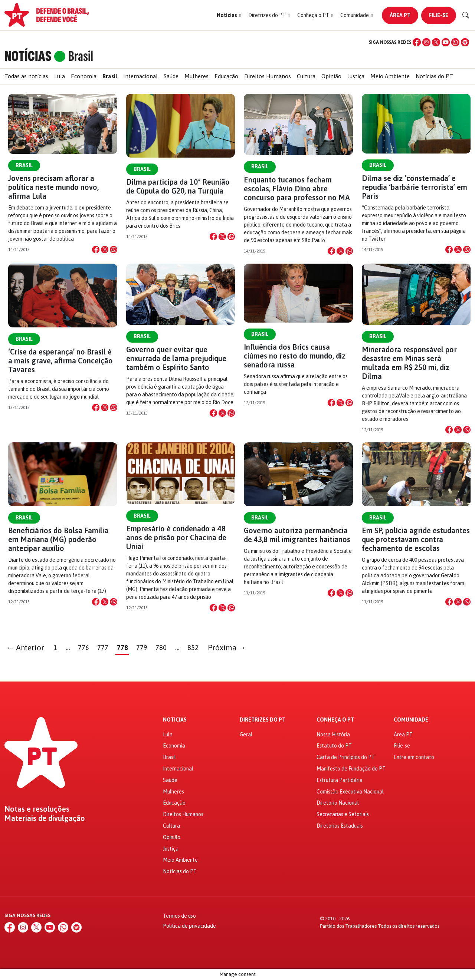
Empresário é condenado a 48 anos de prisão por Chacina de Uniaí (176, 537)
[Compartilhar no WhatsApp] (114, 250)
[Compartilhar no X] (105, 250)
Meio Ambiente (390, 76)
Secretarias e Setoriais (343, 814)
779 (142, 648)
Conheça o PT (335, 720)
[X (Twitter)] (436, 42)
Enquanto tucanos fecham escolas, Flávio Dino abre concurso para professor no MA (297, 189)
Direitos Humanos (268, 76)
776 (83, 648)
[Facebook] (417, 42)
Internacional (140, 76)
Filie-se (439, 15)
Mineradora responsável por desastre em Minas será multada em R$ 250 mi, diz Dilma (409, 363)
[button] (229, 15)
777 (103, 648)
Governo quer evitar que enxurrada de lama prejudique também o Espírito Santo (176, 358)
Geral (246, 735)
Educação (226, 76)
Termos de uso (179, 916)
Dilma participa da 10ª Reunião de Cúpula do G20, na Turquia (178, 186)
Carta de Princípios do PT (346, 757)
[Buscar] (466, 15)
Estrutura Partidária (340, 780)
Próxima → (227, 648)
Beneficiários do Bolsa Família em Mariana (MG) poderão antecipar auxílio (58, 539)
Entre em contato (414, 757)
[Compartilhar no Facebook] (96, 250)
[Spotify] (465, 42)
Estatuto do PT (334, 746)
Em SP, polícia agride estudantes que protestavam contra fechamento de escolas (416, 539)
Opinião (331, 76)
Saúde (171, 76)
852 (193, 648)
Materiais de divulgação (45, 818)
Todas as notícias (26, 76)
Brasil (110, 76)
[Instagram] (426, 42)
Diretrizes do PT (263, 720)
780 (161, 648)
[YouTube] (446, 42)
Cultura (306, 76)
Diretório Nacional (338, 803)
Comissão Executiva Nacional (350, 792)
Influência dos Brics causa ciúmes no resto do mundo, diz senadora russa (295, 356)
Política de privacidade (189, 926)
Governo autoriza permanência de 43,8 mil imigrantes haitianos (297, 535)
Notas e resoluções (37, 809)
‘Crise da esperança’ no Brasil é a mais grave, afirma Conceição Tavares (60, 361)
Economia (84, 76)
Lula (60, 76)
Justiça (356, 76)
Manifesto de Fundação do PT (351, 769)
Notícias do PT (434, 76)
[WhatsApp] (455, 42)
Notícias (175, 720)
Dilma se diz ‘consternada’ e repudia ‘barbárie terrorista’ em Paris (415, 187)
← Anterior (26, 648)
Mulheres (196, 76)
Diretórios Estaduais (340, 826)
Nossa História (333, 735)
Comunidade (411, 720)
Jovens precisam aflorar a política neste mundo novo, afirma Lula (53, 187)
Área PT (400, 15)
